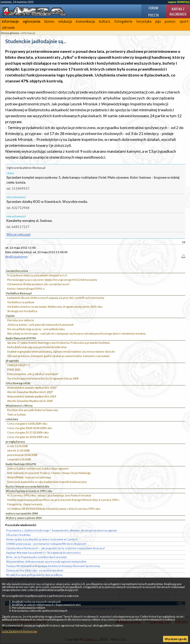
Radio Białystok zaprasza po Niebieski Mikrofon (37, 347)
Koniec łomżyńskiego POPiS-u (26, 289)
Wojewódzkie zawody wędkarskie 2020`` (32, 388)
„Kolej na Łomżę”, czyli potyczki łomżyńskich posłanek (40, 325)
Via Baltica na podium (21, 302)
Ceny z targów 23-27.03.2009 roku (28, 432)
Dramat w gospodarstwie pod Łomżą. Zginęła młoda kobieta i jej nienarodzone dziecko (61, 351)
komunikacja (85, 21)
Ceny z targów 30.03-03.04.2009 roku (30, 428)
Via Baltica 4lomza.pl (19, 293)
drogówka (12, 361)
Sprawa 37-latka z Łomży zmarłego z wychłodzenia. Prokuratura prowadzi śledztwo (58, 343)
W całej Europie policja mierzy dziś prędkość (34, 575)
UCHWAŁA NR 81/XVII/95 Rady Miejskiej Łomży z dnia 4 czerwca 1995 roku (54, 509)
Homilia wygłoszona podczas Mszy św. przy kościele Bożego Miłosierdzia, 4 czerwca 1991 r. (63, 500)
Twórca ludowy (17, 414)
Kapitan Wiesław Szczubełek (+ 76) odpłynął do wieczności (43, 553)
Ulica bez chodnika (18, 535)
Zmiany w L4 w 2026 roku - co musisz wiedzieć (35, 570)
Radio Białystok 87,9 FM (21, 338)
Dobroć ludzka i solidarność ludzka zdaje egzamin (38, 468)
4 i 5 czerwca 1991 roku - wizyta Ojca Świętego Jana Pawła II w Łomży (49, 495)
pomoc (170, 21)
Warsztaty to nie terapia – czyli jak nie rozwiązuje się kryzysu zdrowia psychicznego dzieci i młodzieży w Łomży (76, 333)
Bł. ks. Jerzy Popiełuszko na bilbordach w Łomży (36, 557)
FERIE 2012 (14, 369)
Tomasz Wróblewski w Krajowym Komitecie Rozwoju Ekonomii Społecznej (53, 566)
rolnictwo (12, 419)
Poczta (154, 15)
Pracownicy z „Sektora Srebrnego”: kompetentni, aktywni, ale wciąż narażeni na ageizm (61, 530)
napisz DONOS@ (179, 2)
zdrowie (8, 28)
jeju (158, 21)
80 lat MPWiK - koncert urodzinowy (29, 477)
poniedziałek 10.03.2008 (22, 455)
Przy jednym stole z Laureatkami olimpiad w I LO (37, 275)
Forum (153, 8)
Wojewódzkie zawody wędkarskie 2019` (32, 396)
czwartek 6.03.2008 (19, 459)
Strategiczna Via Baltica (22, 311)
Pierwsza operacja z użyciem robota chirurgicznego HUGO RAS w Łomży (52, 280)
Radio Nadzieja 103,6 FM (21, 464)
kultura (105, 21)
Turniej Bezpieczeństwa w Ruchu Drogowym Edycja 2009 (43, 378)
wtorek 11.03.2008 (18, 450)
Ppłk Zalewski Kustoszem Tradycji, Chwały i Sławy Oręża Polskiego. (49, 473)
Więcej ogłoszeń (18, 234)
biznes (49, 21)
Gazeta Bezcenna (17, 271)
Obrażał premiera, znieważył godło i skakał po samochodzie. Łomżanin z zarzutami (58, 356)
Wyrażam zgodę (176, 639)
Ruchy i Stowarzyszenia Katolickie (27, 486)
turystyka (144, 21)
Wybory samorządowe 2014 (24, 518)
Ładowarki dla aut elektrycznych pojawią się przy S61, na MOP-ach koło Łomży (56, 298)
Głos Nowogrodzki (18, 383)
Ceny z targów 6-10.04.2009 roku (27, 424)
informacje (10, 21)
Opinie (10, 316)
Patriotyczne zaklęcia (21, 320)
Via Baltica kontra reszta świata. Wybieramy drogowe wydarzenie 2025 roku (55, 307)
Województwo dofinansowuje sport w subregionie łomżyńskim (46, 561)
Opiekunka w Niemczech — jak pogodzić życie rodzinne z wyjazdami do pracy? (56, 548)
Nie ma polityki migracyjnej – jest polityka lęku (36, 329)
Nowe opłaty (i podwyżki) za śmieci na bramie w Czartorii (42, 539)
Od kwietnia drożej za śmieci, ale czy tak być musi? (38, 284)
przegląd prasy (15, 442)
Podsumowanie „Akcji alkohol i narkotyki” (33, 374)
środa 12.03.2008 (17, 446)
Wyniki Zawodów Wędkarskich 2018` (30, 401)
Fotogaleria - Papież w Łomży (25, 504)
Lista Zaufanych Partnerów (20, 631)
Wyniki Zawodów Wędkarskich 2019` (30, 392)
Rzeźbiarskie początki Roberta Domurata (33, 410)
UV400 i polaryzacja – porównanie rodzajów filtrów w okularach (46, 544)
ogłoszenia (32, 21)
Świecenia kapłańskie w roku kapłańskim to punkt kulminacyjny (47, 482)
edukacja (65, 21)
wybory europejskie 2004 (22, 513)
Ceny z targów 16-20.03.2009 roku (28, 437)
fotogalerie (123, 21)
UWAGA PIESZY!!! (19, 365)
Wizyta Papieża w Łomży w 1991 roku (29, 491)
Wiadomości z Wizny (19, 406)
